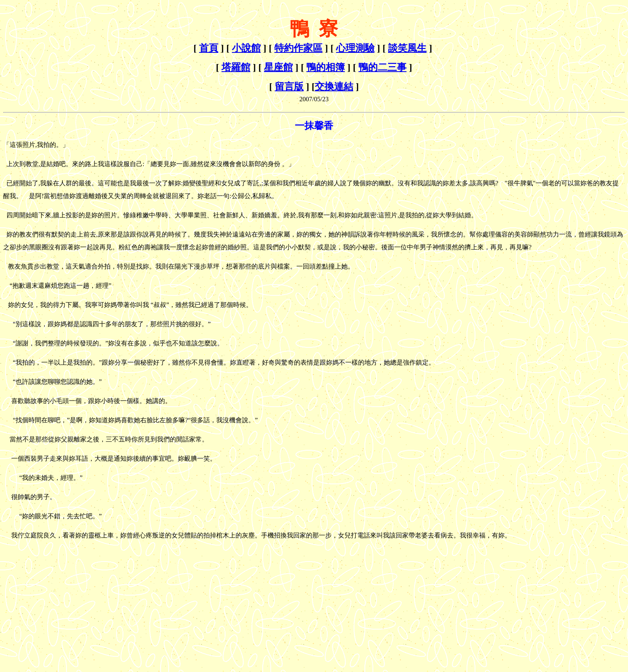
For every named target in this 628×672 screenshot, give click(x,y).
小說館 (246, 48)
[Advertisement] (70, 598)
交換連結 (334, 86)
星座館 (278, 67)
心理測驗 (355, 48)
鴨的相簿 (326, 67)
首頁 (209, 48)
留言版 (289, 86)
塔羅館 (236, 67)
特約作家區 (298, 48)
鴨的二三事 (382, 67)
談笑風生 (407, 48)
